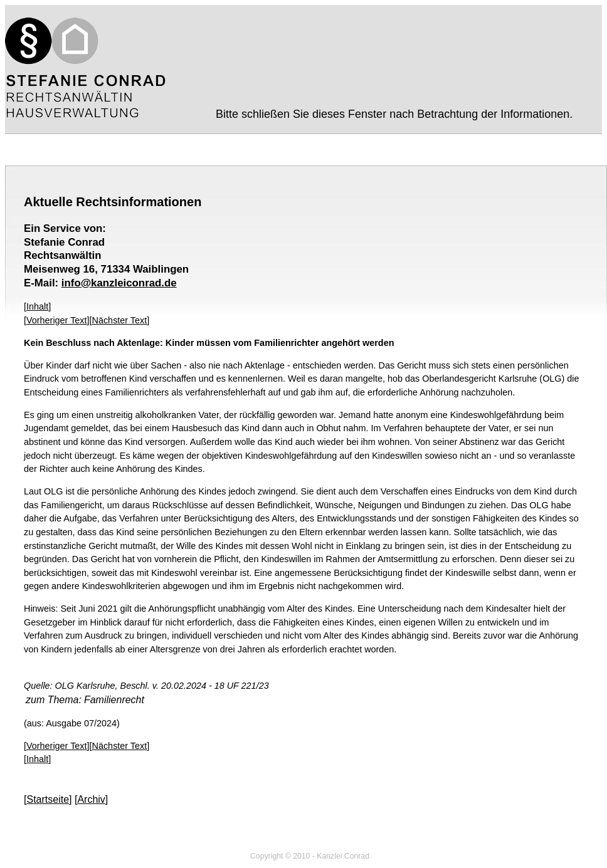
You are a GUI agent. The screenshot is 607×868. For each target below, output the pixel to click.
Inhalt (37, 306)
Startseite (48, 799)
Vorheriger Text (57, 320)
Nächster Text (120, 320)
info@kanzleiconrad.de (119, 283)
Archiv (91, 799)
